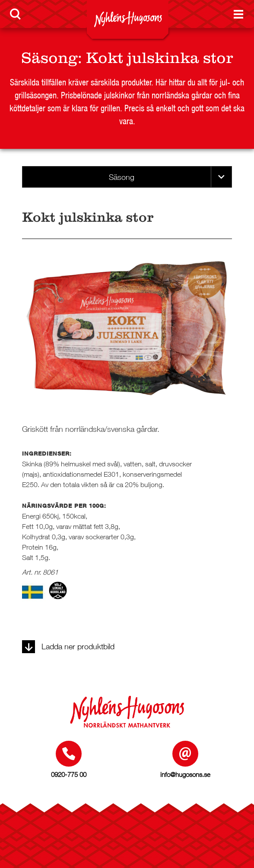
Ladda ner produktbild (68, 646)
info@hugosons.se (185, 774)
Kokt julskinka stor (159, 58)
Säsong (49, 58)
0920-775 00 (69, 774)
